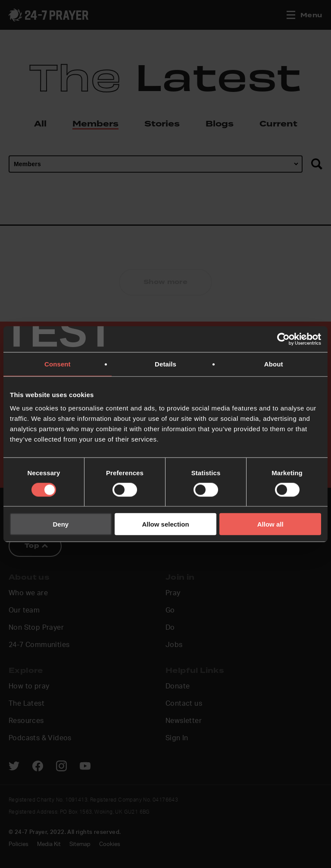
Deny (61, 524)
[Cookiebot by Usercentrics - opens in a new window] (283, 339)
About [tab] (274, 364)
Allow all (270, 524)
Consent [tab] (58, 364)
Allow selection (165, 524)
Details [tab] (165, 364)
